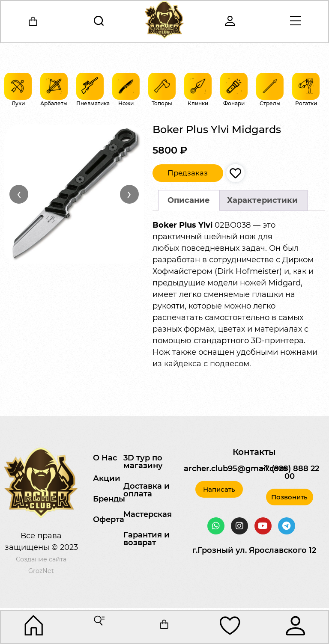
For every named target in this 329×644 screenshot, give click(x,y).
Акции (107, 478)
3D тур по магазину (143, 462)
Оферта (109, 519)
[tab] (189, 200)
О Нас (105, 458)
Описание (189, 200)
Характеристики (262, 200)
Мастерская (148, 514)
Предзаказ (188, 173)
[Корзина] (34, 22)
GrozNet (41, 571)
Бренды (109, 499)
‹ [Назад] (19, 194)
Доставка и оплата (147, 490)
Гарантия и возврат (147, 539)
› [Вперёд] (129, 194)
